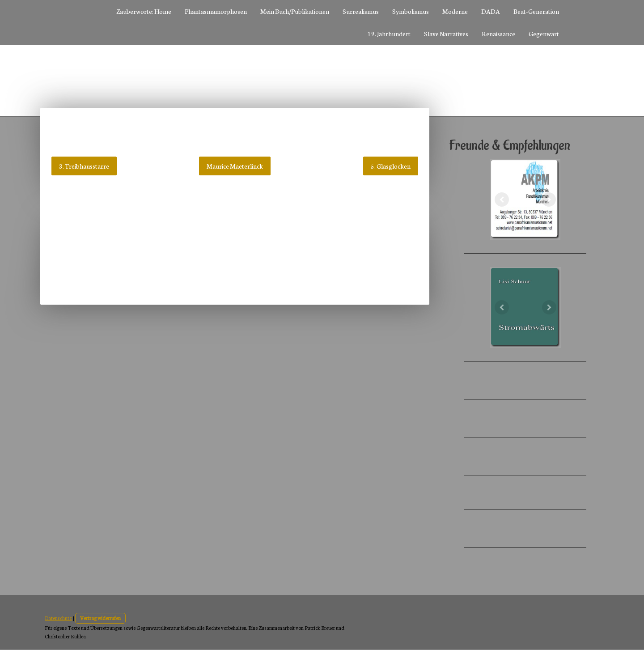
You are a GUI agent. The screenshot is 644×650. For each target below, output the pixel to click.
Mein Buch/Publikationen (295, 11)
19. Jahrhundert (389, 34)
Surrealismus (361, 11)
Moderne (455, 11)
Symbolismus (411, 11)
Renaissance (498, 34)
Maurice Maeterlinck (235, 166)
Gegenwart (544, 34)
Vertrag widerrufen (100, 618)
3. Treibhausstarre (84, 166)
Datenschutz (58, 618)
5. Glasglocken (391, 166)
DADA (491, 11)
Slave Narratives (446, 34)
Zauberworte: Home (144, 11)
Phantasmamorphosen (216, 11)
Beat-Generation (536, 11)
